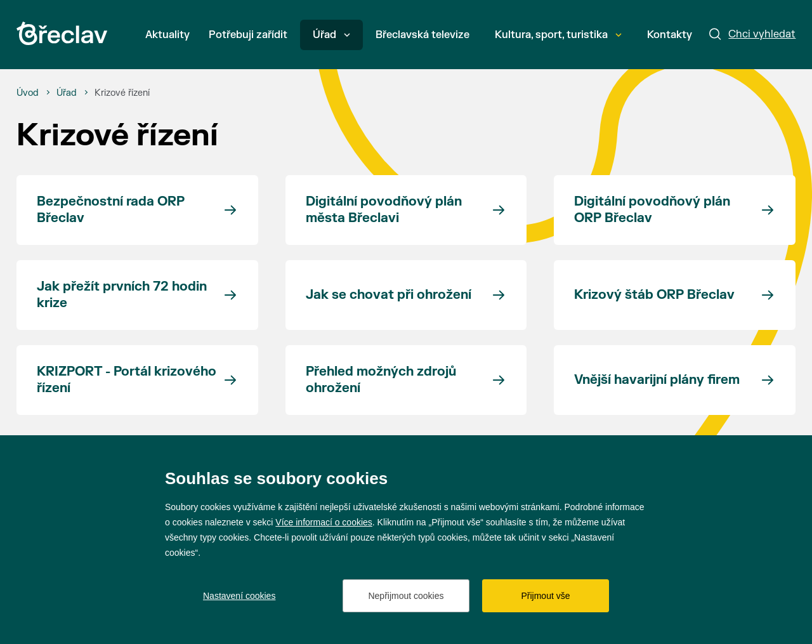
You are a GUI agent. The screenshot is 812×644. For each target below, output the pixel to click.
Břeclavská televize (422, 35)
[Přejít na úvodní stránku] (62, 33)
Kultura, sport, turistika (558, 35)
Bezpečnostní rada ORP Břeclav (111, 210)
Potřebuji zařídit (248, 35)
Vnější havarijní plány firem (657, 380)
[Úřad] (67, 93)
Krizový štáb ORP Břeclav (654, 295)
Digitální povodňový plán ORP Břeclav (652, 210)
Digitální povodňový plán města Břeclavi (384, 210)
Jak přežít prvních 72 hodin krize (122, 295)
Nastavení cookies (239, 596)
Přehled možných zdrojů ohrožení (381, 380)
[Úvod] (28, 93)
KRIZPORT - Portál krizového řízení (127, 380)
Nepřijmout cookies (406, 596)
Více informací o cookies (324, 522)
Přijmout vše (545, 596)
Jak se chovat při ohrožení (389, 295)
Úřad (331, 35)
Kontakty (670, 35)
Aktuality (167, 35)
